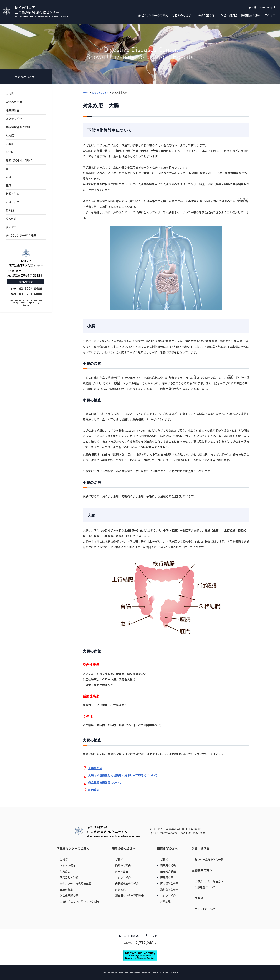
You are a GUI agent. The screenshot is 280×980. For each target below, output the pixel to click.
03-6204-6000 (31, 294)
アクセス (270, 15)
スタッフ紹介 (14, 119)
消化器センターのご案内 (153, 15)
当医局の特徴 (168, 865)
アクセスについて (205, 909)
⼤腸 (8, 177)
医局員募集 (66, 889)
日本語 (252, 7)
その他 (10, 210)
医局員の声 (167, 877)
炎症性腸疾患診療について (105, 782)
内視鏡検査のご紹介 (18, 127)
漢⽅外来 (11, 219)
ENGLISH (265, 7)
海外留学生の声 (169, 889)
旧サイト (157, 936)
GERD (9, 144)
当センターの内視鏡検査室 (75, 883)
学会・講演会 (229, 15)
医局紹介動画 (168, 871)
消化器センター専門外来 (21, 235)
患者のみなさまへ (183, 15)
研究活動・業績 (69, 877)
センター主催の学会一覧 (209, 859)
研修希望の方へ (207, 15)
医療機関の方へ (251, 15)
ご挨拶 (10, 94)
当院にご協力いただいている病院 (79, 901)
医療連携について (205, 887)
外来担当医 (13, 110)
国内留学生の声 (169, 883)
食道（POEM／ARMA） (20, 160)
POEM (10, 152)
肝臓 (8, 185)
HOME (86, 92)
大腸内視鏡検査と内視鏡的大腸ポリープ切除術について (123, 775)
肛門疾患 (94, 790)
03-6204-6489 (31, 288)
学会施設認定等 (69, 895)
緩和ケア (11, 227)
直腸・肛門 (13, 202)
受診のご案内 (14, 102)
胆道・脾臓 (13, 194)
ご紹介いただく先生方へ (209, 881)
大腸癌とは (95, 768)
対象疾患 (11, 135)
